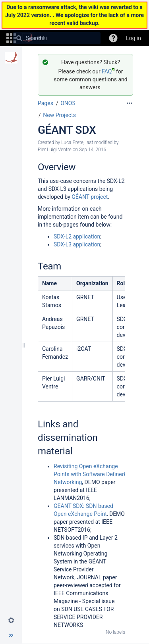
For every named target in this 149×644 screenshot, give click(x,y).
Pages (45, 103)
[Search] (19, 38)
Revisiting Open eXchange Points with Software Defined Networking (89, 474)
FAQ (108, 71)
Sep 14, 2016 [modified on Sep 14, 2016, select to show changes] (93, 150)
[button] (113, 38)
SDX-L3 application (77, 244)
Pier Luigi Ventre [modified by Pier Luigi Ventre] (55, 150)
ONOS (68, 103)
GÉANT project (90, 197)
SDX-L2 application (77, 236)
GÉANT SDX (67, 130)
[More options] (130, 103)
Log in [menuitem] (134, 38)
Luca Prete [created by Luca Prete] (72, 142)
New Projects (59, 115)
